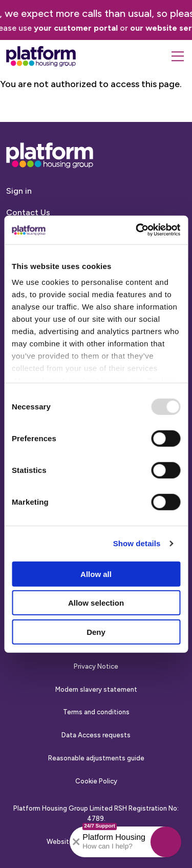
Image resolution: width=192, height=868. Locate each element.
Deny (96, 632)
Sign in (19, 191)
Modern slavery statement (96, 689)
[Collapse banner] (76, 842)
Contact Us (28, 212)
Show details (137, 543)
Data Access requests (96, 735)
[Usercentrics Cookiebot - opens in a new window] (137, 230)
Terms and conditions (96, 712)
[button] (166, 842)
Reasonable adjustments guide (96, 758)
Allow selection (96, 603)
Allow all (96, 574)
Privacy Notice (96, 666)
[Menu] (178, 56)
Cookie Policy (96, 781)
